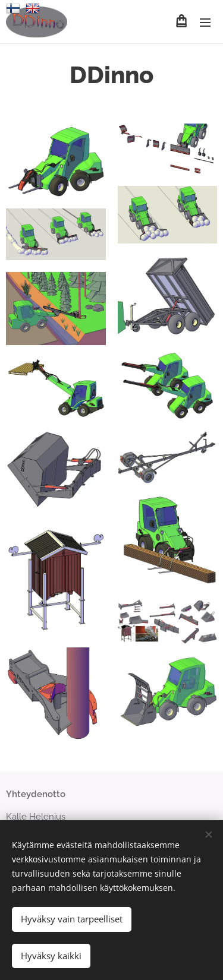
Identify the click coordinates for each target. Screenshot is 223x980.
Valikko (205, 23)
